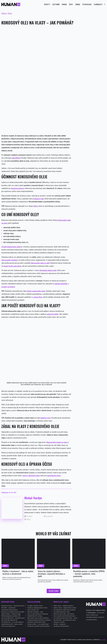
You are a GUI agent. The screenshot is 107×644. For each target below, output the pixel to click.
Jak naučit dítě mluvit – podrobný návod (13, 618)
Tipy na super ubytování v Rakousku (38, 614)
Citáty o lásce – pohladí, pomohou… (64, 606)
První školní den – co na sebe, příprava (12, 622)
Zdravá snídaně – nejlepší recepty (11, 614)
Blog (27, 519)
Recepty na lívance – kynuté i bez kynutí (13, 606)
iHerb (36, 206)
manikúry (14, 260)
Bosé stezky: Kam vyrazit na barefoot (38, 618)
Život (71, 4)
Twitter (28, 516)
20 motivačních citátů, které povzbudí (64, 610)
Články (4, 13)
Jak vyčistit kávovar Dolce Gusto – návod (65, 618)
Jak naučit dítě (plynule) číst (9, 620)
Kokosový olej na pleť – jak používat (64, 614)
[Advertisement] (53, 45)
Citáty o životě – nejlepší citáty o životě (65, 608)
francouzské (6, 260)
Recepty (47, 4)
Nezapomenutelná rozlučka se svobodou (39, 620)
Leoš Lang (103, 640)
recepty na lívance (8, 287)
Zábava (78, 4)
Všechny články (54, 591)
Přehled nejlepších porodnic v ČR (11, 616)
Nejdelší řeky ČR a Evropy (35, 616)
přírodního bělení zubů (48, 270)
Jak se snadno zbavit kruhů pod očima (64, 616)
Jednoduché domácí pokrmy (9, 610)
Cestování (56, 4)
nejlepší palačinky (61, 284)
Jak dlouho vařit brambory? (61, 626)
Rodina (64, 4)
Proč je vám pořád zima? (8, 626)
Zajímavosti (98, 4)
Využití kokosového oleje (11, 247)
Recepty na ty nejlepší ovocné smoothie (13, 612)
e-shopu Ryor (37, 297)
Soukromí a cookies (59, 622)
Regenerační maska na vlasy (57, 442)
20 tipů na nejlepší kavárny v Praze (37, 608)
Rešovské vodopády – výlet (35, 612)
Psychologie (87, 4)
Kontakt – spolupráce (60, 624)
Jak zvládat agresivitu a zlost (62, 612)
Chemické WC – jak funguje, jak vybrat (65, 620)
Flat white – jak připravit (8, 608)
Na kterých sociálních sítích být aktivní (38, 626)
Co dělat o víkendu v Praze (35, 606)
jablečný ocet (45, 418)
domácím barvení (17, 188)
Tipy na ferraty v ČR (33, 610)
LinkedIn (48, 516)
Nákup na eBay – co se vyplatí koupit (38, 624)
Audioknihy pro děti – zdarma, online (12, 624)
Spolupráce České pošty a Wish (36, 622)
